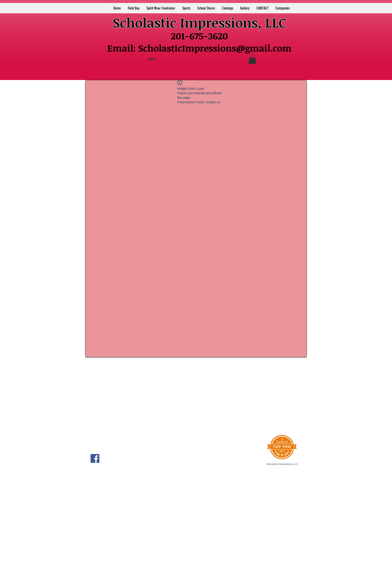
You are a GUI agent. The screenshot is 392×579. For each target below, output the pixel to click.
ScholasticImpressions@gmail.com (215, 48)
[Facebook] (95, 458)
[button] (252, 59)
